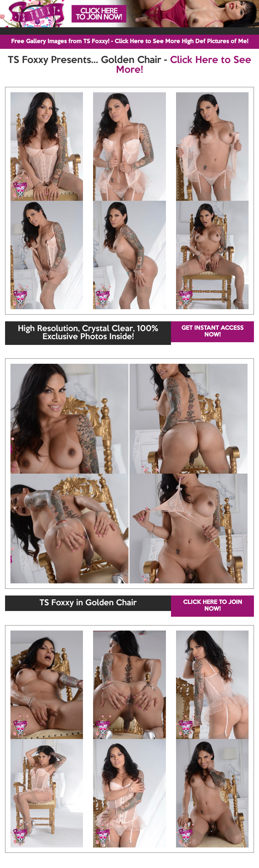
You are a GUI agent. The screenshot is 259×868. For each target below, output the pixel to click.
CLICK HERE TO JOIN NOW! (213, 606)
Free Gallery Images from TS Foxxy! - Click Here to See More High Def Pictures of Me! (130, 42)
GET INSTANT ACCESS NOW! (212, 332)
